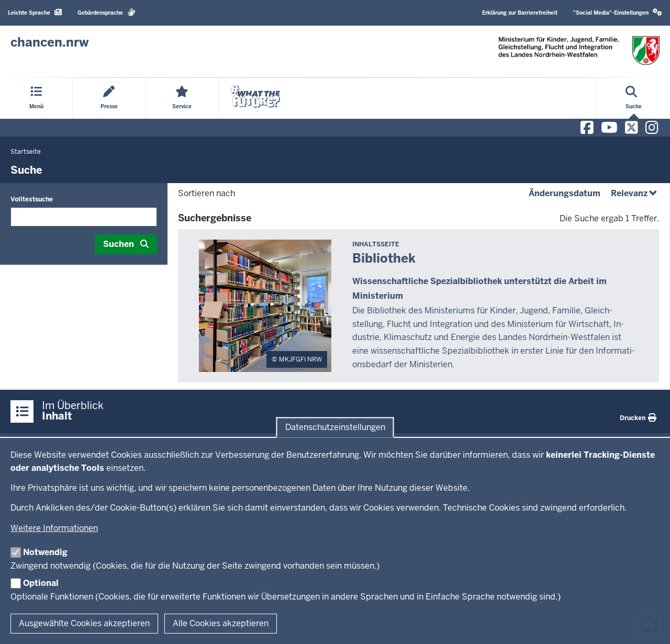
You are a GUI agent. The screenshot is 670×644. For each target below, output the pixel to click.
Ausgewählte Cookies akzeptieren (84, 623)
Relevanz (635, 193)
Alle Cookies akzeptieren (221, 623)
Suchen (119, 244)
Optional (41, 583)
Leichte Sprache (35, 12)
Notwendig (45, 552)
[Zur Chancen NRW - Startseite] (50, 42)
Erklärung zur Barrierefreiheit (520, 13)
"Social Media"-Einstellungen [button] (618, 12)
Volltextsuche (32, 199)
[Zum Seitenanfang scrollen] (649, 625)
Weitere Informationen (54, 528)
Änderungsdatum (565, 193)
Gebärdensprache (107, 12)
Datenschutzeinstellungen (335, 427)
